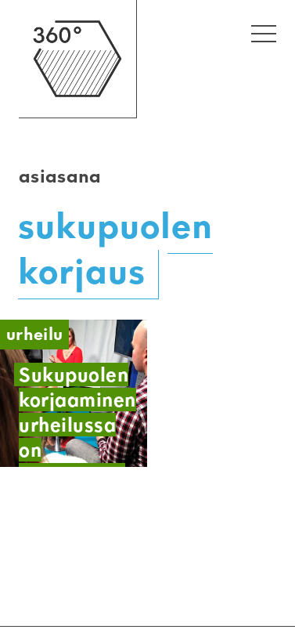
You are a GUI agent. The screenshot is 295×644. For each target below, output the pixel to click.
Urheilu (34, 334)
